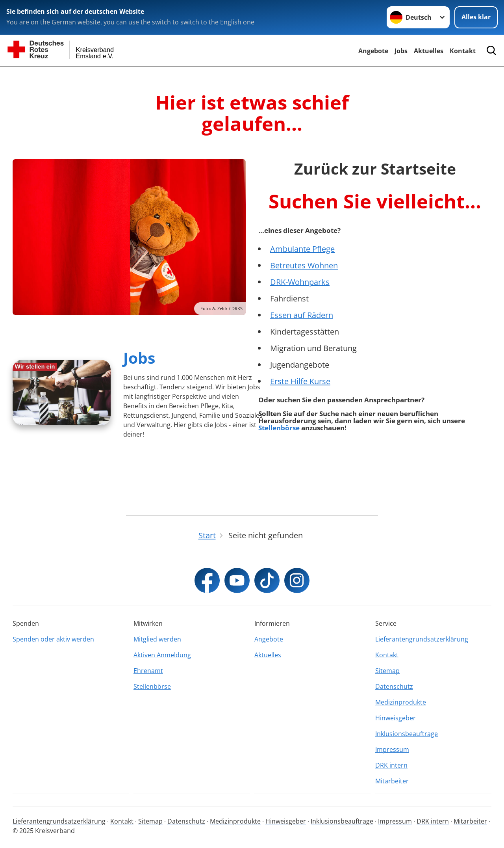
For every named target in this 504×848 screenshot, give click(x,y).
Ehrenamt (148, 671)
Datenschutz (394, 686)
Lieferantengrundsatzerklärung (422, 639)
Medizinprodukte (401, 702)
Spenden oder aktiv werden (53, 639)
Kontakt (463, 51)
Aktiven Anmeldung (162, 655)
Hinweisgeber (396, 718)
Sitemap (387, 671)
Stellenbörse (280, 428)
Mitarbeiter (392, 781)
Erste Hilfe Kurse (300, 381)
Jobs (401, 51)
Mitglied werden (157, 639)
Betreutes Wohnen (304, 265)
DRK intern (391, 765)
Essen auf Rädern (302, 315)
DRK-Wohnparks (300, 282)
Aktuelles (429, 51)
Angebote (373, 51)
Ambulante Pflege (302, 249)
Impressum (392, 749)
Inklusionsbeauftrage (407, 734)
